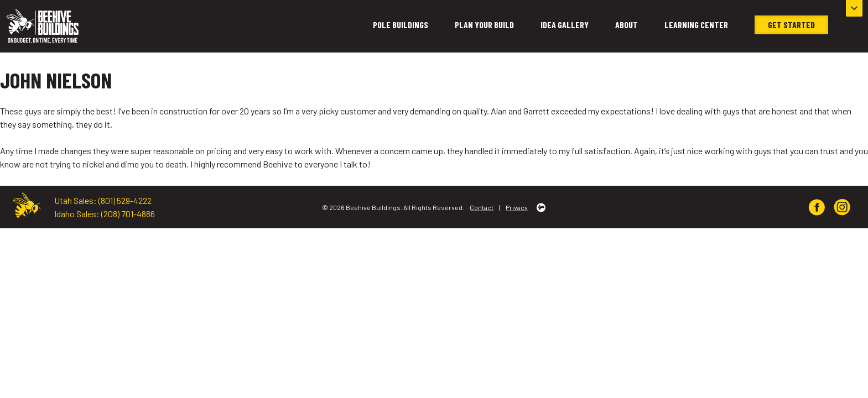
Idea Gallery (565, 25)
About (627, 25)
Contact (482, 207)
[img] (817, 207)
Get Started (791, 25)
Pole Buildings (401, 25)
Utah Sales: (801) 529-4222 (103, 200)
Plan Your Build (484, 25)
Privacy (517, 207)
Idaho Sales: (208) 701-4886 (105, 214)
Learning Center (696, 25)
